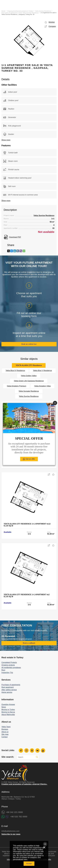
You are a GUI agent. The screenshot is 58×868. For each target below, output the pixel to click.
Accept (29, 864)
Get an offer (30, 459)
